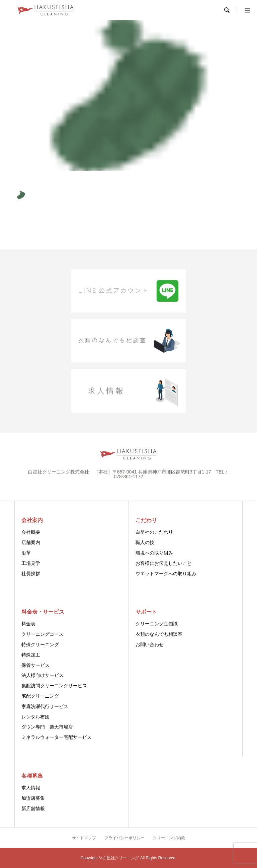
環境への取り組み (154, 553)
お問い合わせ (150, 644)
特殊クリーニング (40, 644)
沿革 (26, 553)
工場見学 (31, 563)
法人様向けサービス (42, 675)
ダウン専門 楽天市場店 (47, 727)
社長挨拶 (31, 574)
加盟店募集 (33, 798)
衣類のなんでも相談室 (159, 634)
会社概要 (31, 532)
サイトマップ (84, 838)
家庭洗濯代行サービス (45, 706)
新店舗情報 (33, 808)
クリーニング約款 (169, 838)
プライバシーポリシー (124, 838)
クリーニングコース (42, 634)
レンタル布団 (35, 717)
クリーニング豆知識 (157, 624)
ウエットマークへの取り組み (166, 574)
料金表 (28, 624)
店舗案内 (31, 542)
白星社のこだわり (154, 532)
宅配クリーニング (40, 696)
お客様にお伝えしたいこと (164, 563)
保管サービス (35, 665)
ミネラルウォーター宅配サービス (57, 737)
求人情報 (31, 788)
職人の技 (145, 542)
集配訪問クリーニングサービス (54, 686)
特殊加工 (31, 655)
